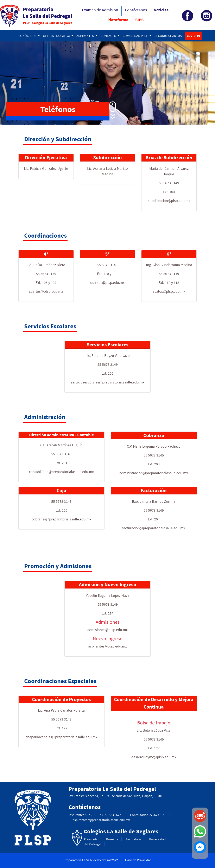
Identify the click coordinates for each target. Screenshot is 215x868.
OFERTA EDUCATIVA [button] (57, 36)
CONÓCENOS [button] (28, 36)
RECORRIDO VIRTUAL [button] (169, 36)
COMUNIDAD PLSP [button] (136, 36)
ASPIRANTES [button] (86, 36)
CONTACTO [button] (109, 36)
